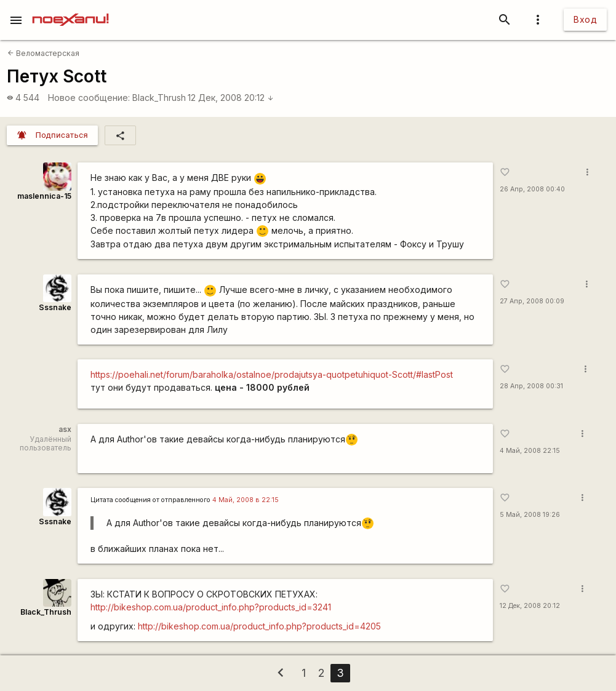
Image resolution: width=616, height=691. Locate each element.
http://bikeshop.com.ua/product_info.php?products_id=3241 (211, 607)
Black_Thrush (159, 98)
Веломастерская (43, 53)
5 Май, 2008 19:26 (530, 515)
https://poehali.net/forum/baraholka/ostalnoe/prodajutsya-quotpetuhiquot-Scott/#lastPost (272, 374)
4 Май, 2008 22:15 (530, 451)
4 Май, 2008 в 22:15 (246, 500)
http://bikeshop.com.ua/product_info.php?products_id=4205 (259, 626)
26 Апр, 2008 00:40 (532, 189)
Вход (585, 19)
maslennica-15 (44, 196)
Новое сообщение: (89, 98)
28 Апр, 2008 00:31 (531, 386)
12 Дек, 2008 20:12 (231, 98)
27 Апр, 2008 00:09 (532, 301)
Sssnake (55, 307)
